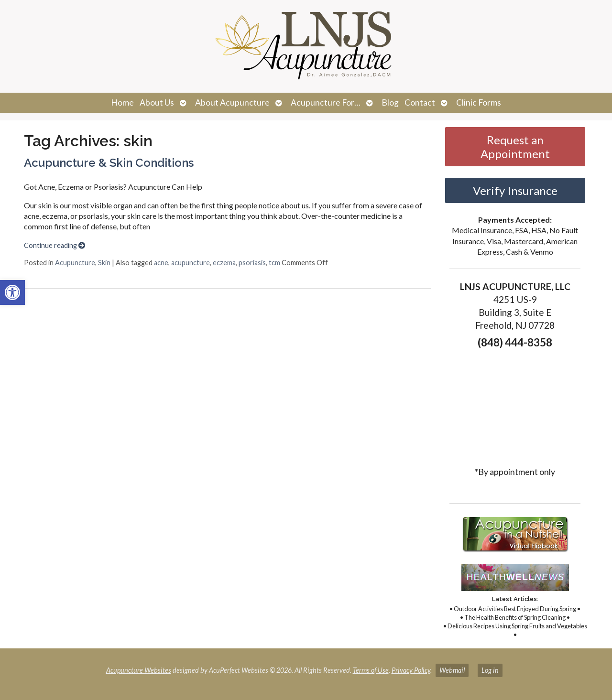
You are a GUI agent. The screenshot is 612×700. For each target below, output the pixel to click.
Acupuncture (75, 263)
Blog (390, 102)
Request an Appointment (515, 147)
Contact (420, 102)
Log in (490, 670)
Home (122, 102)
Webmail (452, 670)
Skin (104, 263)
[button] (12, 292)
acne (161, 263)
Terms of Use (371, 670)
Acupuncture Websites (139, 670)
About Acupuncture (232, 102)
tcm (274, 263)
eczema (224, 263)
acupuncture (191, 263)
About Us (157, 102)
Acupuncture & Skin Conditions (109, 163)
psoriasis (252, 263)
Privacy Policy (411, 670)
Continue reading (55, 245)
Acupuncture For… (326, 102)
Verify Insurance (515, 190)
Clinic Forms (479, 102)
